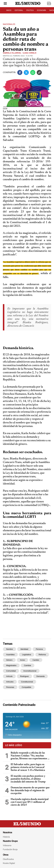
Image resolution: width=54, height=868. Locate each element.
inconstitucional (30, 671)
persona (39, 649)
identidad (24, 649)
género (9, 660)
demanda (40, 676)
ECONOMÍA (42, 10)
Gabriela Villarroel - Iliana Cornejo (20, 53)
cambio (36, 660)
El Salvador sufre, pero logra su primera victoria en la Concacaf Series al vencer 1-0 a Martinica (28, 767)
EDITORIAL (19, 10)
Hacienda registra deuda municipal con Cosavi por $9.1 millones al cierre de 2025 (30, 802)
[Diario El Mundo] (28, 5)
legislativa (27, 655)
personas (10, 687)
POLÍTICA (30, 10)
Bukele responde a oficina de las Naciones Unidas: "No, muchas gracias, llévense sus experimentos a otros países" (30, 756)
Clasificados (8, 859)
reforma (42, 655)
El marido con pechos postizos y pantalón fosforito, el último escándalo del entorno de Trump (28, 779)
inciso (22, 660)
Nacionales (9, 24)
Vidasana (7, 845)
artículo (9, 676)
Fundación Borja (10, 849)
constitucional (27, 682)
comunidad (11, 671)
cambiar (28, 665)
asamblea (10, 655)
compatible (26, 687)
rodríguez (24, 676)
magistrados (11, 665)
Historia (6, 837)
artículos (10, 682)
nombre (10, 649)
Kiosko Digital (9, 863)
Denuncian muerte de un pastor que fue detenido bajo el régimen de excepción (30, 791)
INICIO (9, 10)
